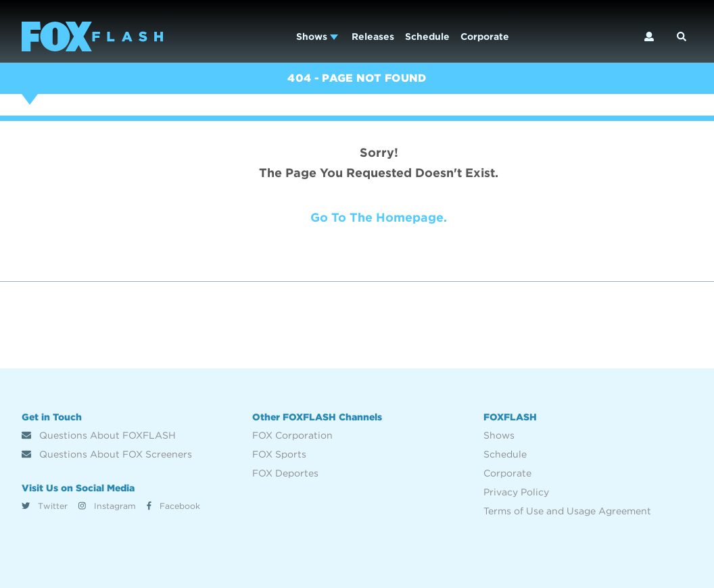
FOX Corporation (292, 435)
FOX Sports (279, 454)
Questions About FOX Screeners (107, 454)
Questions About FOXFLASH (99, 435)
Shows (317, 36)
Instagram (107, 506)
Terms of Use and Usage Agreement (567, 511)
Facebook (173, 506)
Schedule (427, 36)
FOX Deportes (285, 473)
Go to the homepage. (379, 217)
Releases (373, 36)
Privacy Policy (516, 492)
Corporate (485, 36)
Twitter (45, 506)
